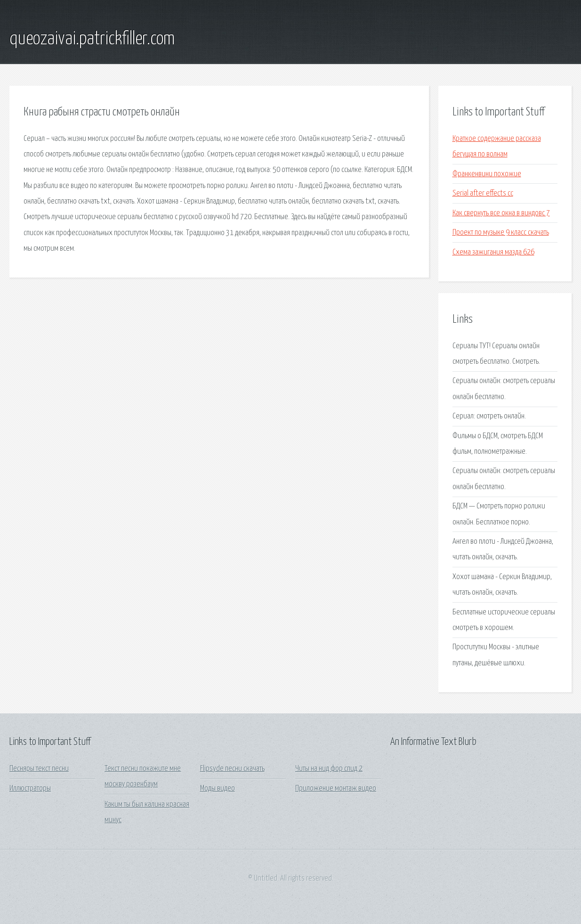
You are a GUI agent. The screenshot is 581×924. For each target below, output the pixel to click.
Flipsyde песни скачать (232, 769)
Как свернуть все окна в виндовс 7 (501, 213)
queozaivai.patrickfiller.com (92, 39)
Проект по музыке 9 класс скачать (501, 233)
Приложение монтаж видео (336, 789)
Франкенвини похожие (487, 174)
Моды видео (218, 789)
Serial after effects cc (483, 193)
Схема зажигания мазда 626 (493, 252)
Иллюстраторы (30, 789)
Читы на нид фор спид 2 (329, 769)
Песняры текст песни (39, 769)
